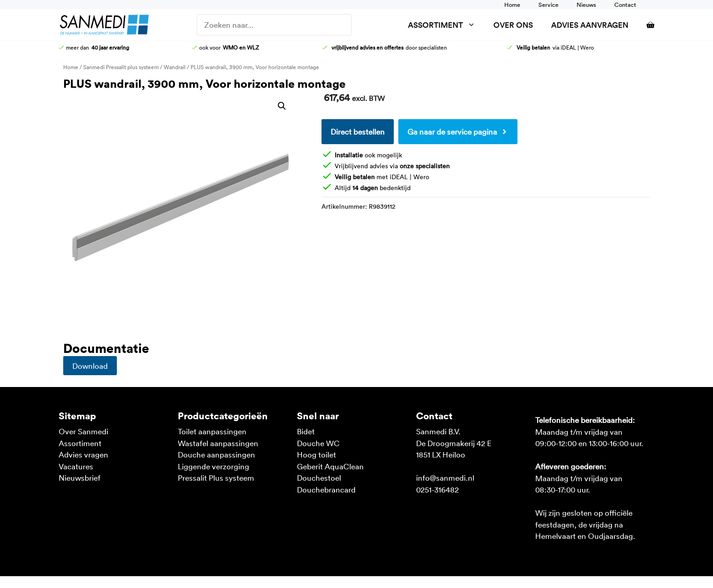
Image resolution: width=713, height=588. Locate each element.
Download (90, 366)
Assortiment (446, 25)
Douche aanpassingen (216, 454)
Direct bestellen (358, 131)
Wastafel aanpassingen (218, 443)
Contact (625, 5)
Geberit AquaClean (330, 466)
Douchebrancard (326, 489)
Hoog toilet (316, 454)
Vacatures (76, 466)
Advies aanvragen (590, 25)
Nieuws (586, 5)
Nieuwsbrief (80, 477)
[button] (282, 106)
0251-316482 (437, 489)
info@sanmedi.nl (445, 477)
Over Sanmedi (83, 431)
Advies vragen (83, 454)
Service (548, 5)
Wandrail (175, 67)
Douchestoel (319, 477)
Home (512, 5)
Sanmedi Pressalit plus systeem (121, 67)
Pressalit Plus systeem (216, 477)
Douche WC (318, 443)
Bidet (306, 431)
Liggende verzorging (213, 466)
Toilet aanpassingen (212, 431)
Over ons (513, 25)
